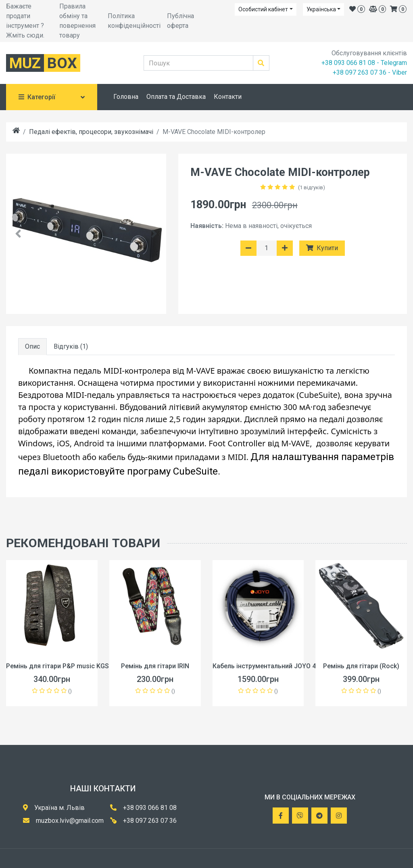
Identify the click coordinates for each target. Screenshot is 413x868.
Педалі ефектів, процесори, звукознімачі (91, 132)
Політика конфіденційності (134, 21)
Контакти (228, 97)
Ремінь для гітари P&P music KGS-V (61, 666)
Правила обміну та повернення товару (77, 21)
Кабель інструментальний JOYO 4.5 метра (277, 666)
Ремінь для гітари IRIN (155, 666)
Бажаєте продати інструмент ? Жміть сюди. (25, 21)
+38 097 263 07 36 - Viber (370, 72)
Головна (126, 97)
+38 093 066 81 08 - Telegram (364, 63)
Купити (322, 248)
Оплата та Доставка (176, 97)
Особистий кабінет (263, 9)
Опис (32, 346)
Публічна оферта (180, 21)
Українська (321, 9)
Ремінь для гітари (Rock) (361, 666)
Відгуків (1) (71, 346)
